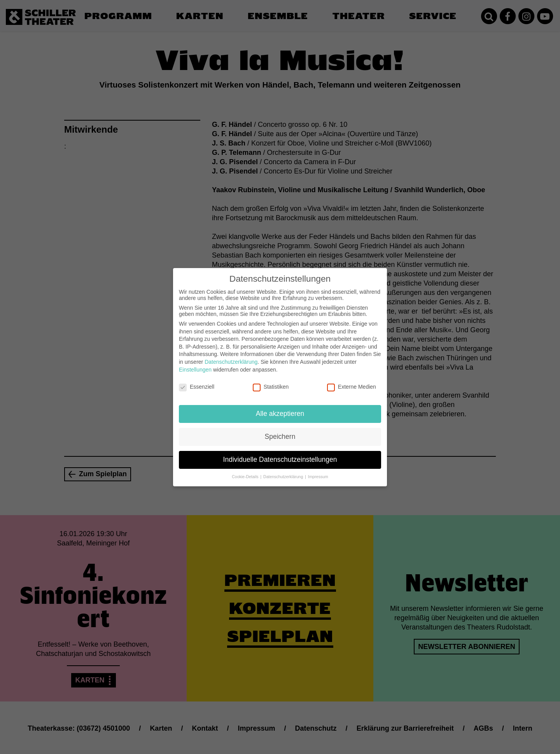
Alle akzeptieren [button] (280, 408)
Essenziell (197, 382)
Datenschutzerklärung (231, 356)
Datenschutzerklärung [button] (284, 471)
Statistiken (271, 382)
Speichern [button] (280, 431)
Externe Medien (352, 382)
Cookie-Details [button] (246, 471)
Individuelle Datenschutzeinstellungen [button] (280, 454)
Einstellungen (195, 364)
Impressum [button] (318, 471)
